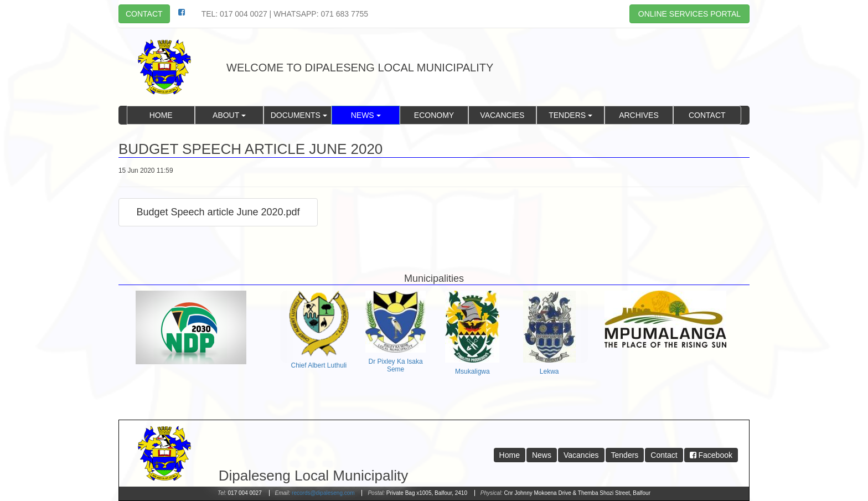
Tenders (570, 115)
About (229, 115)
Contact (144, 14)
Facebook (711, 455)
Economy (434, 115)
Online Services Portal (689, 14)
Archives (639, 115)
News (366, 115)
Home (161, 115)
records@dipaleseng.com (323, 493)
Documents (299, 115)
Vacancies (502, 115)
